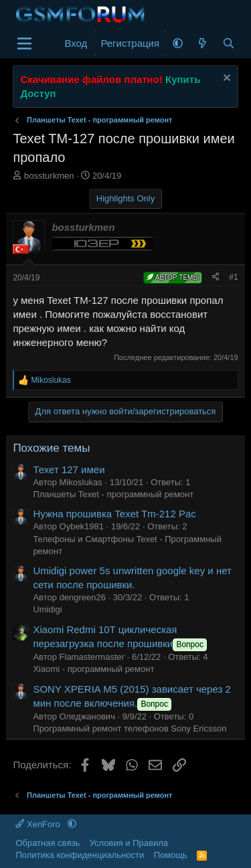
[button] (178, 43)
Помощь (171, 855)
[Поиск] (229, 43)
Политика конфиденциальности (80, 855)
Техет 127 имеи (69, 469)
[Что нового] (202, 43)
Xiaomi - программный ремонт (93, 669)
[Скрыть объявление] (225, 79)
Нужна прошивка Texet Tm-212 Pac (114, 514)
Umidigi (47, 609)
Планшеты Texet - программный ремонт (113, 494)
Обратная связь (48, 843)
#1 (233, 277)
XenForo (39, 824)
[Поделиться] (216, 277)
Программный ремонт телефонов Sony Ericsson (130, 728)
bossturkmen (49, 176)
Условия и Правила (129, 843)
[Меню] (24, 44)
